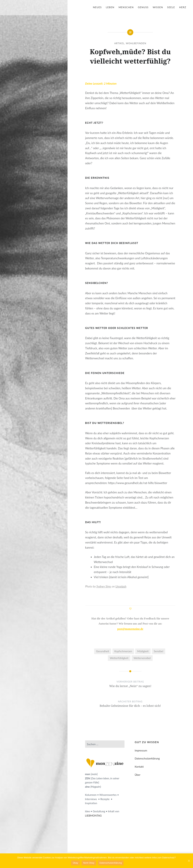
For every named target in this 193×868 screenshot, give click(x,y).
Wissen (158, 7)
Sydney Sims (104, 586)
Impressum (141, 750)
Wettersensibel (142, 658)
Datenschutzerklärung (147, 758)
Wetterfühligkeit (119, 658)
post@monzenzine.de (130, 629)
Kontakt (139, 767)
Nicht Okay (89, 863)
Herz (183, 7)
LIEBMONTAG (93, 816)
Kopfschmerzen (123, 651)
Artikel (119, 43)
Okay (76, 863)
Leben (110, 7)
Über (137, 775)
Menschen (126, 7)
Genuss (143, 7)
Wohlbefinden (136, 43)
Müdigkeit (143, 651)
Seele (171, 7)
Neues (97, 7)
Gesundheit (103, 651)
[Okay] (189, 861)
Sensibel (158, 651)
